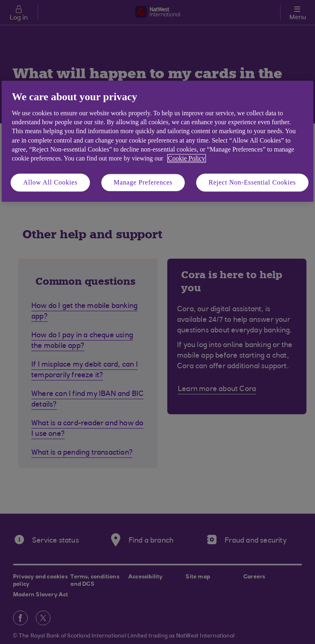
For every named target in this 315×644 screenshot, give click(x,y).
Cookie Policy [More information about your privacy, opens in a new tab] (187, 159)
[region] (157, 142)
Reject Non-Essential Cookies (252, 182)
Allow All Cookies (50, 182)
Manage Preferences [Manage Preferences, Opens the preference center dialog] (143, 182)
